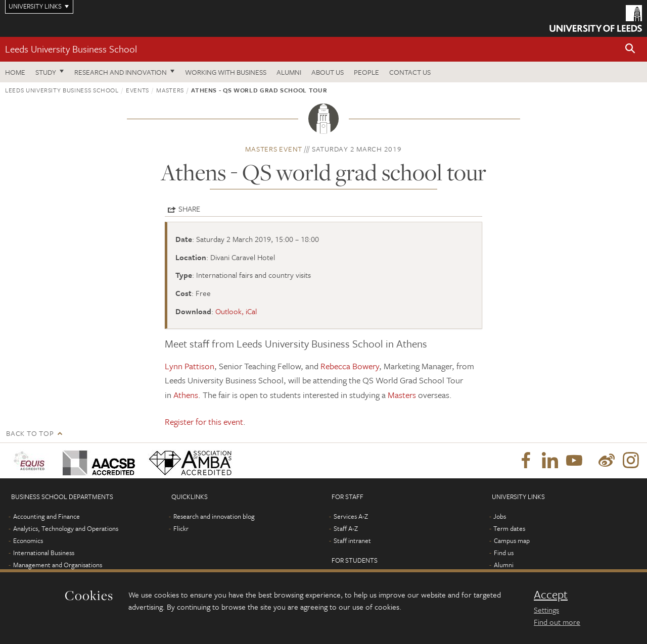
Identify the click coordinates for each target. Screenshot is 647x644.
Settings (546, 610)
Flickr (181, 528)
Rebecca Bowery (350, 366)
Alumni (289, 72)
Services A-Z (351, 516)
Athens (186, 395)
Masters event (274, 149)
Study (46, 72)
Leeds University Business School (71, 49)
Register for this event (204, 422)
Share (189, 209)
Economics (28, 540)
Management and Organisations (58, 565)
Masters (170, 90)
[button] (630, 49)
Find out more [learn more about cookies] (557, 622)
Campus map (512, 540)
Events (137, 90)
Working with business (226, 72)
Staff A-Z (346, 528)
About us (328, 72)
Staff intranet (352, 540)
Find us (504, 553)
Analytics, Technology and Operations (66, 528)
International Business (44, 553)
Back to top (30, 433)
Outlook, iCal (236, 311)
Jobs (500, 516)
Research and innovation (121, 72)
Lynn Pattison (190, 366)
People (366, 72)
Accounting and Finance (47, 516)
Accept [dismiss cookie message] (551, 595)
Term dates (509, 528)
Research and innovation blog (214, 516)
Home (15, 72)
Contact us (410, 72)
